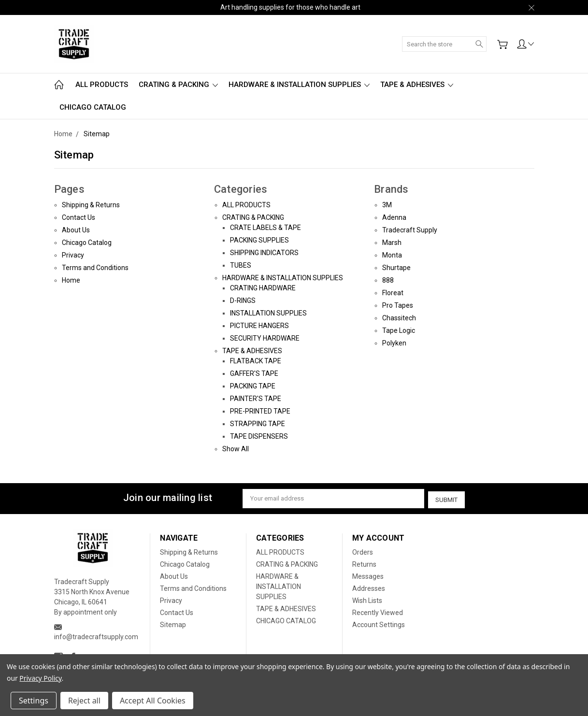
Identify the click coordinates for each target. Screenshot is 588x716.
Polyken (394, 343)
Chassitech (399, 318)
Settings (34, 701)
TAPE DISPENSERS (259, 436)
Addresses (369, 587)
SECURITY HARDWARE (265, 338)
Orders (363, 551)
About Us (76, 230)
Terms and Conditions (95, 268)
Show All (236, 449)
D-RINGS (243, 301)
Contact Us (79, 217)
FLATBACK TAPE (256, 361)
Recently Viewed (378, 611)
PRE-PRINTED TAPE (260, 411)
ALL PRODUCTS (102, 85)
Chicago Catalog (87, 243)
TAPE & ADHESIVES (417, 85)
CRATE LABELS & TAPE (265, 228)
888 (388, 280)
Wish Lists (367, 599)
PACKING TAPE (253, 386)
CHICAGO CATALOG (93, 107)
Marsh (392, 243)
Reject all (84, 701)
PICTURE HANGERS (259, 326)
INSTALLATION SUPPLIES (268, 313)
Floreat (393, 293)
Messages (368, 575)
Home (71, 280)
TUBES (241, 265)
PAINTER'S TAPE (256, 399)
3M (387, 205)
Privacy (73, 255)
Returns (364, 563)
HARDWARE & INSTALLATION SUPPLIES (299, 85)
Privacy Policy (40, 678)
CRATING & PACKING (178, 85)
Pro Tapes (398, 305)
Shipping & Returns (91, 205)
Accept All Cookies (153, 701)
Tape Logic (399, 330)
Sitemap (173, 623)
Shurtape (396, 268)
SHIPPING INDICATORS (264, 253)
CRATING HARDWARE (263, 288)
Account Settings (379, 623)
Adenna (394, 217)
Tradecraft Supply (410, 230)
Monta (392, 255)
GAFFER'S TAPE (254, 373)
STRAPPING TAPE (258, 424)
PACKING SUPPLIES (259, 240)
